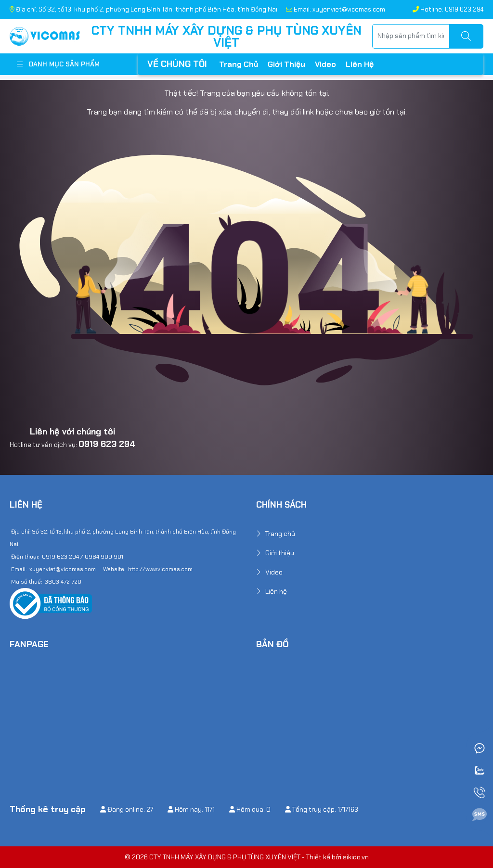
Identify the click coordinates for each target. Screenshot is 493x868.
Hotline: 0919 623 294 (448, 9)
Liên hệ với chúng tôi (72, 432)
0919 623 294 (107, 444)
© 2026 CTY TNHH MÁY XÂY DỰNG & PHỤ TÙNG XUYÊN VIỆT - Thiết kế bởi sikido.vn (247, 857)
